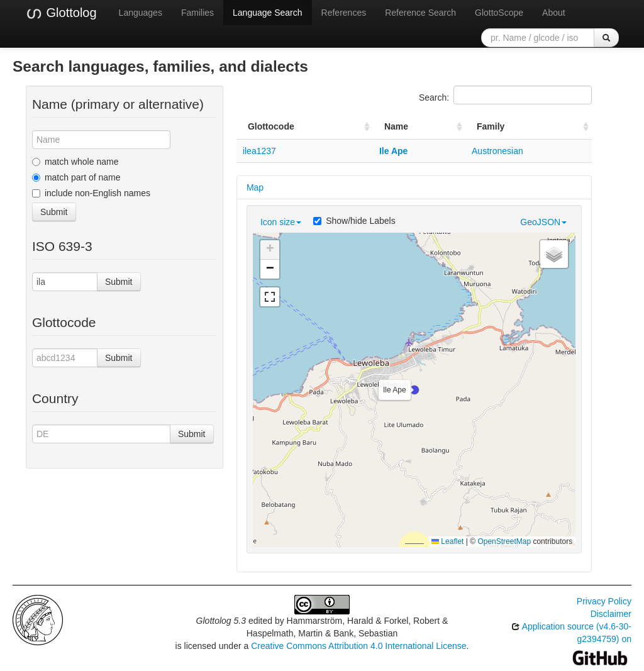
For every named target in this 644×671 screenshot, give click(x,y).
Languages (141, 13)
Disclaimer (611, 614)
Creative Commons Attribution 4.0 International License (358, 646)
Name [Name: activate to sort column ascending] (396, 126)
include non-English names (91, 193)
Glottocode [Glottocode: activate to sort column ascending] (271, 126)
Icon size (281, 222)
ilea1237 (259, 151)
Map (255, 187)
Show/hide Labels (354, 221)
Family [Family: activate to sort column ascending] (491, 126)
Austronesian (497, 151)
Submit (54, 212)
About (554, 13)
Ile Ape (393, 151)
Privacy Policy (604, 601)
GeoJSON (543, 222)
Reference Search (420, 13)
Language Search (268, 13)
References (344, 13)
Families (197, 13)
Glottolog (61, 13)
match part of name (76, 177)
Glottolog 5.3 (221, 621)
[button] (414, 390)
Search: (505, 95)
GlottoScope (499, 13)
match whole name (75, 162)
